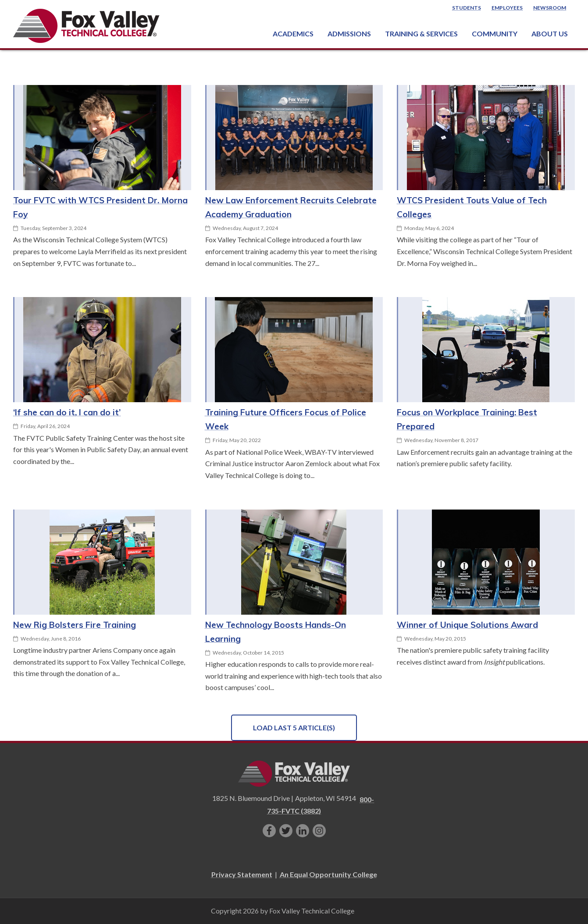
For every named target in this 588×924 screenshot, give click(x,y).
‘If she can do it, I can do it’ (67, 412)
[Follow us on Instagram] (319, 831)
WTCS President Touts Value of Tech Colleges (472, 207)
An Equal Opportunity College (328, 874)
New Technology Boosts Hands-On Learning (276, 632)
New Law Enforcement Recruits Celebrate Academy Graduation (291, 207)
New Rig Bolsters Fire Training (75, 625)
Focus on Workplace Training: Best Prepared (467, 419)
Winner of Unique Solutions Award (467, 625)
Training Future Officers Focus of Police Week (286, 419)
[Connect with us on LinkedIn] (303, 831)
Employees (507, 8)
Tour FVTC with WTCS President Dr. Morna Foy (100, 207)
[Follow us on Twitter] (286, 831)
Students (467, 8)
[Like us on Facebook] (269, 831)
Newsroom (550, 8)
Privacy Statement (242, 874)
